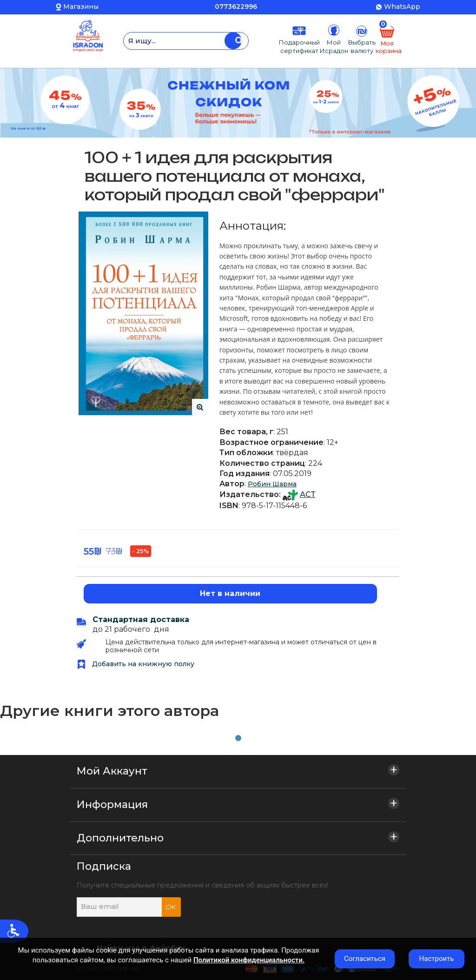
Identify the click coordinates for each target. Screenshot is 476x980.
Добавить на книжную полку (136, 664)
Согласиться (365, 959)
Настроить (437, 959)
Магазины (81, 7)
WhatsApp (402, 7)
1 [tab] (238, 738)
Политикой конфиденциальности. (249, 960)
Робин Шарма (272, 484)
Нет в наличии (230, 593)
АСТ (308, 494)
